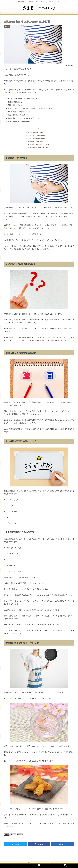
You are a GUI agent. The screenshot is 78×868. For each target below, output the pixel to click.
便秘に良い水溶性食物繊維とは (38, 135)
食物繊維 (20, 835)
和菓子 (7, 835)
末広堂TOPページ (32, 863)
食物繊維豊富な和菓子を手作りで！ (40, 147)
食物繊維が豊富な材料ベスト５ (38, 141)
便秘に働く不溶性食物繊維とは (38, 138)
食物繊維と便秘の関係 (35, 132)
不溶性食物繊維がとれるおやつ (40, 144)
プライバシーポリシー (45, 863)
